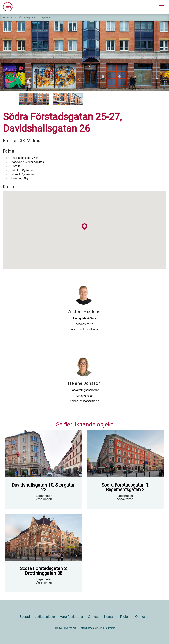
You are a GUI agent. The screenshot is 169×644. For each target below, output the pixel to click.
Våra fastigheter (27, 18)
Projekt (125, 617)
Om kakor (142, 617)
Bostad (25, 617)
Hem (9, 18)
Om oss (94, 617)
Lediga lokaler (45, 617)
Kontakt (110, 617)
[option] (34, 99)
